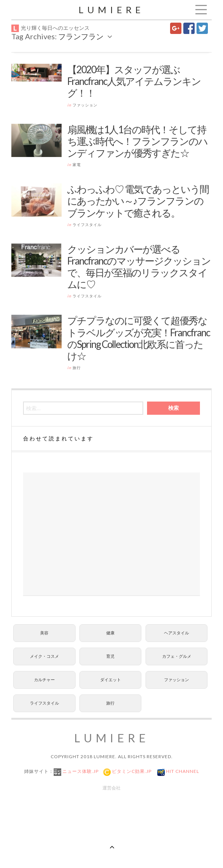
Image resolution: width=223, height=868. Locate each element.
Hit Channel (182, 771)
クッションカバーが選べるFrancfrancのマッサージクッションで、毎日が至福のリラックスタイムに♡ (139, 267)
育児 (110, 656)
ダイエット (111, 679)
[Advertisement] (111, 534)
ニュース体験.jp (80, 771)
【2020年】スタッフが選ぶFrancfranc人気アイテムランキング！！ (134, 81)
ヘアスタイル (177, 633)
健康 (110, 633)
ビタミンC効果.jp (131, 771)
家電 (77, 165)
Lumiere (111, 10)
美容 (44, 633)
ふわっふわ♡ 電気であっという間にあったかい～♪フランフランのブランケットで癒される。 (138, 201)
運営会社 (111, 788)
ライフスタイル (87, 225)
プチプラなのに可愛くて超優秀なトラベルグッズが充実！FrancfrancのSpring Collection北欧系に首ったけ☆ (139, 338)
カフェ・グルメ (177, 656)
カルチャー (44, 679)
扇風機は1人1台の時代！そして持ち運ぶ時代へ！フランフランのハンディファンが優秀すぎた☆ (137, 141)
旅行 (77, 368)
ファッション (85, 105)
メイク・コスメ (44, 656)
